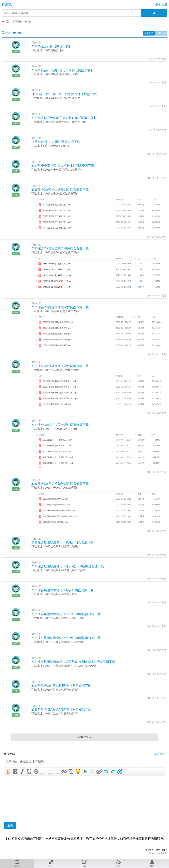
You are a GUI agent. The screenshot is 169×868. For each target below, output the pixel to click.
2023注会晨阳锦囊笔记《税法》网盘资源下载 (62, 542)
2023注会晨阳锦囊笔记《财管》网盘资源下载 (62, 590)
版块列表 (17, 22)
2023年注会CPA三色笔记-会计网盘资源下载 (61, 686)
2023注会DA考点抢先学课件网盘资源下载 (60, 484)
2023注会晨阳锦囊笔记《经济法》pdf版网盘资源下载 (68, 566)
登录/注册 (161, 5)
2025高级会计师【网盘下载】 (52, 46)
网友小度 (36, 43)
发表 (10, 826)
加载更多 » (84, 737)
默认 (6, 33)
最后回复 (149, 33)
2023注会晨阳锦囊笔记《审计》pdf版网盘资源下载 (66, 614)
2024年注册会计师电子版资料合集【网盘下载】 (64, 118)
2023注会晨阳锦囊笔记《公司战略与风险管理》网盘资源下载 (73, 662)
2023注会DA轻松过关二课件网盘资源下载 (60, 248)
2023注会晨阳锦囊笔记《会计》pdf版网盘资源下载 (66, 638)
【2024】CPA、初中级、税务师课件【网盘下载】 (65, 94)
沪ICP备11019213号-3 (156, 850)
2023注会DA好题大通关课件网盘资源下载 (60, 307)
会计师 (28, 22)
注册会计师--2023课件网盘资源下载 (56, 142)
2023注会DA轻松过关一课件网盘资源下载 (60, 425)
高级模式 (160, 754)
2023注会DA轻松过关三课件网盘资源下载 (60, 190)
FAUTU (7, 5)
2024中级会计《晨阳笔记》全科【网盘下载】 (62, 70)
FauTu (164, 853)
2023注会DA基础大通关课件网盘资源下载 (60, 366)
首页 (8, 22)
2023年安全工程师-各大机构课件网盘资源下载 (63, 166)
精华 (17, 33)
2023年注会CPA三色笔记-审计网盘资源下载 (61, 710)
